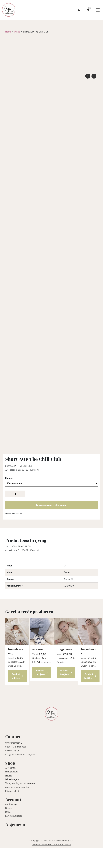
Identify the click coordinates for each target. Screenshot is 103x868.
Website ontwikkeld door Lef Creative (52, 865)
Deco (8, 832)
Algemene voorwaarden (17, 807)
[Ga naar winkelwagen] (88, 10)
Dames (9, 828)
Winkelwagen (12, 800)
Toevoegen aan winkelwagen (51, 525)
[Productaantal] (15, 514)
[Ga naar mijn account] (79, 10)
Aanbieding (11, 824)
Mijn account (12, 792)
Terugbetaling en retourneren (20, 803)
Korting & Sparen (14, 836)
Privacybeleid (12, 811)
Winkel (17, 32)
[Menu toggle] (98, 10)
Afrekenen (10, 788)
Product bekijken (17, 696)
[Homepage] (23, 10)
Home (8, 32)
